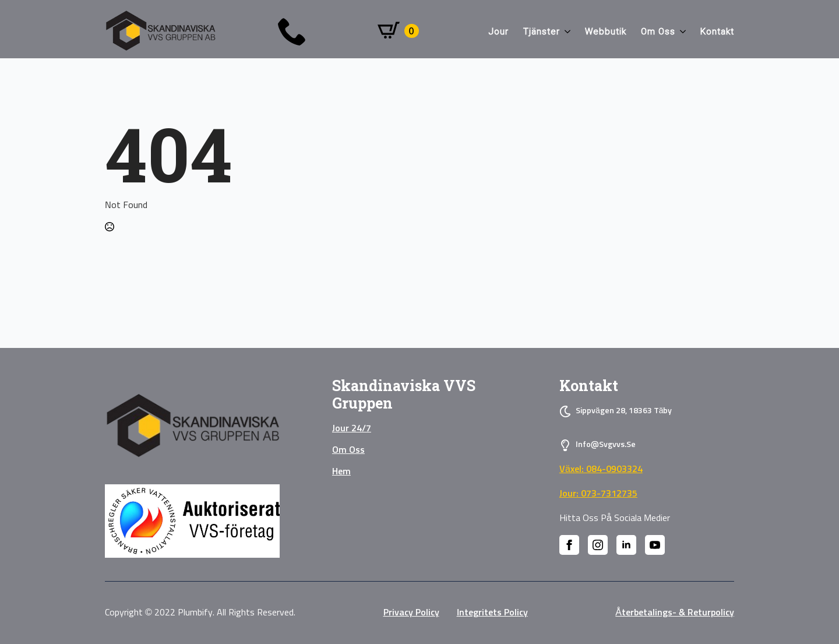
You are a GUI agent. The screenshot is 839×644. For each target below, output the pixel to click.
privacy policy (411, 613)
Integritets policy (492, 613)
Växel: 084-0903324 (601, 469)
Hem (341, 471)
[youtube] (655, 545)
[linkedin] (626, 545)
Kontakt (717, 31)
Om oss (658, 31)
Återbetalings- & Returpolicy (675, 613)
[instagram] (598, 545)
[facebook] (569, 545)
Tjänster (542, 31)
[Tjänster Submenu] (565, 32)
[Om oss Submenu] (681, 32)
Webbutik (606, 31)
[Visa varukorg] (398, 31)
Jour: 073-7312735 (598, 494)
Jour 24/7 (352, 428)
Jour (499, 31)
